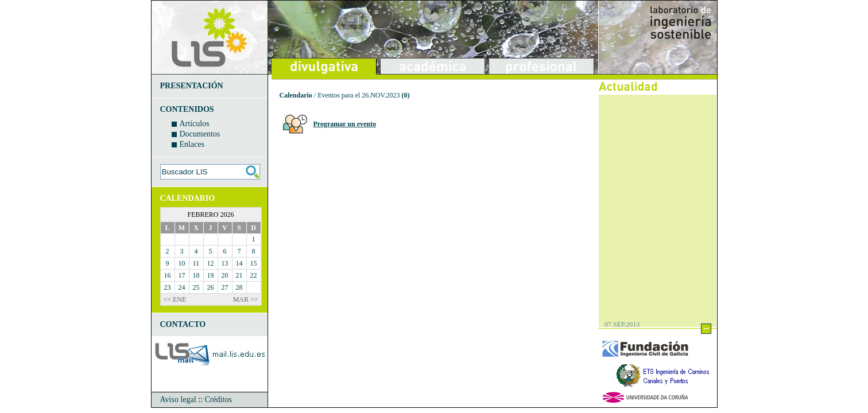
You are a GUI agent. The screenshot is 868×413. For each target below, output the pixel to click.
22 (254, 275)
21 (239, 275)
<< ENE (175, 299)
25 (196, 287)
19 (211, 275)
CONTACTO (183, 324)
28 (239, 287)
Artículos (195, 124)
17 (182, 275)
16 (168, 275)
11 (196, 263)
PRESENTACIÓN (192, 86)
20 (225, 275)
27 (225, 287)
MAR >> (246, 299)
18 (196, 275)
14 (239, 263)
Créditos (218, 400)
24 (182, 287)
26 (211, 287)
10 (182, 263)
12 (211, 263)
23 (168, 287)
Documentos (200, 134)
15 (254, 263)
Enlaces (192, 144)
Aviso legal (178, 400)
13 (225, 263)
